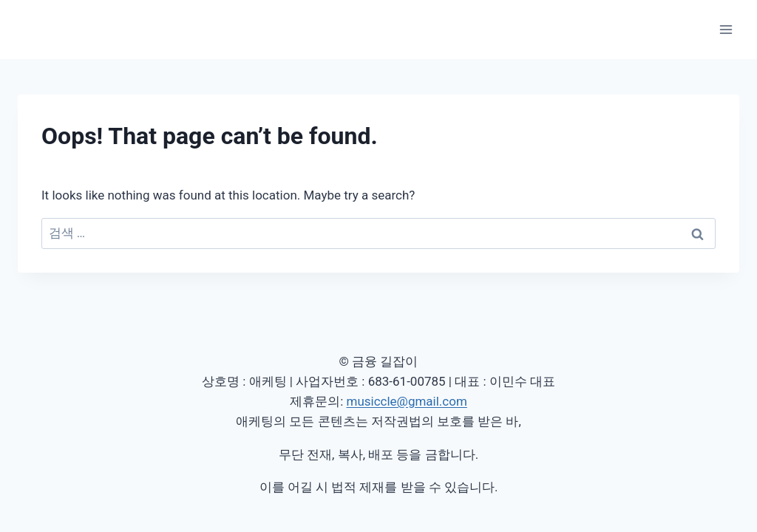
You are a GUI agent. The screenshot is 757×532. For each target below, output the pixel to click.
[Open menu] (726, 29)
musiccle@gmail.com (406, 401)
